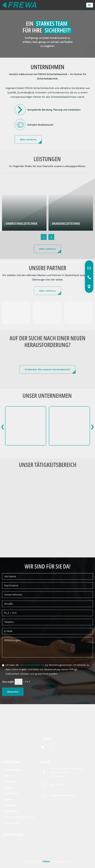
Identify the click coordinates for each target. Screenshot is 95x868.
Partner (9, 799)
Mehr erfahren (28, 139)
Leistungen (11, 782)
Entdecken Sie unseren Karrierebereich (48, 369)
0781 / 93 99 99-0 (58, 785)
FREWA (46, 861)
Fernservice (11, 823)
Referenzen (11, 794)
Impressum (10, 805)
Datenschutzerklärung (32, 667)
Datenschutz (12, 811)
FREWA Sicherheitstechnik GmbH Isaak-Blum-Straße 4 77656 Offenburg (66, 772)
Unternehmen (12, 770)
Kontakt (9, 776)
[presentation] (44, 239)
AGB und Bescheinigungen (19, 817)
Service (9, 788)
